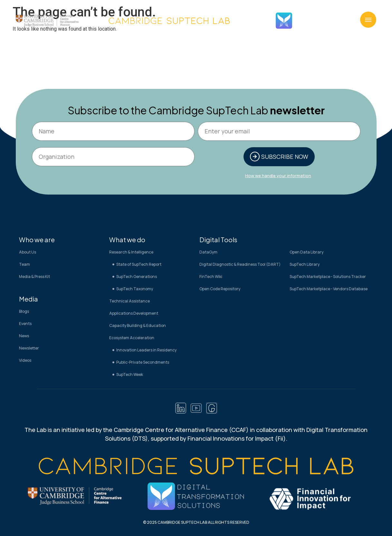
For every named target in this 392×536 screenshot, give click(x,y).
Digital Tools (218, 240)
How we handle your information (278, 176)
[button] (368, 20)
